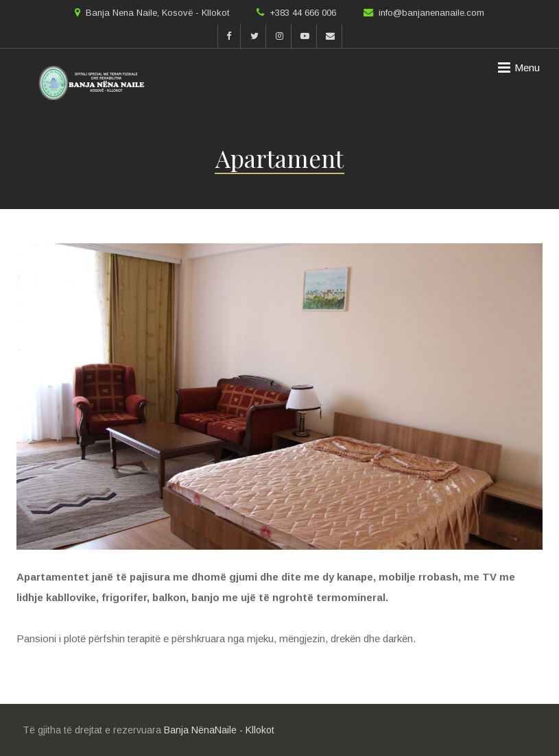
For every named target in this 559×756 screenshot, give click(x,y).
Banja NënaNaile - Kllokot (219, 730)
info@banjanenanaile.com (431, 13)
